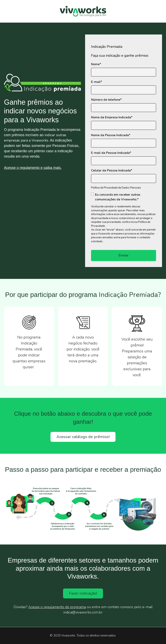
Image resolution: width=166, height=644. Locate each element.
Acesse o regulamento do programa (57, 607)
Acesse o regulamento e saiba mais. (33, 168)
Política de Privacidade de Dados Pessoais (116, 188)
